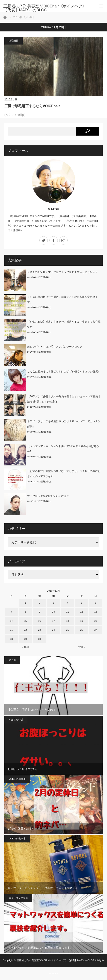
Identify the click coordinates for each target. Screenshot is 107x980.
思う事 (12, 660)
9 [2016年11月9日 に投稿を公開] (39, 612)
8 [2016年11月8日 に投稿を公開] (25, 612)
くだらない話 (16, 720)
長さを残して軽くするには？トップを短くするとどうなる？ (63, 272)
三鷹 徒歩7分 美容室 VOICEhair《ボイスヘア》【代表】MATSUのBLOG (56, 960)
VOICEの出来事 (17, 779)
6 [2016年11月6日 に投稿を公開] (96, 603)
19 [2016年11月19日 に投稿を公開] (82, 621)
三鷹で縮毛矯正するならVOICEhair (32, 106)
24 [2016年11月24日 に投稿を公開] (53, 630)
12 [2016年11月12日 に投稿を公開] (82, 612)
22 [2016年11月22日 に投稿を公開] (25, 630)
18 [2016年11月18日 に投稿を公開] (68, 621)
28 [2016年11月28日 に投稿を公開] (11, 639)
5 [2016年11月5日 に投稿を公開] (82, 603)
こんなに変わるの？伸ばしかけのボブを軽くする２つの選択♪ (63, 372)
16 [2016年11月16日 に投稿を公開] (39, 621)
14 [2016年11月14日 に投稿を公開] (11, 621)
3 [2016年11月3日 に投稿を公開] (53, 603)
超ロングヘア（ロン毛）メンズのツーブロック (55, 347)
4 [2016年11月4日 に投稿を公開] (68, 603)
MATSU (53, 209)
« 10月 (25, 647)
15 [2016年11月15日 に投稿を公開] (25, 621)
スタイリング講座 (18, 898)
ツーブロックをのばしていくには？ (48, 496)
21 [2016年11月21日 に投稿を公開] (11, 630)
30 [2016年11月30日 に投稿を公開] (39, 639)
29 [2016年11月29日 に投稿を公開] (25, 639)
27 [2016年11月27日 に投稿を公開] (96, 630)
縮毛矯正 (14, 41)
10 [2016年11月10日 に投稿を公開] (53, 612)
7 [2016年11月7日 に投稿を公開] (11, 612)
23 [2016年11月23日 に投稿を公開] (39, 630)
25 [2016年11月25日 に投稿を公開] (68, 630)
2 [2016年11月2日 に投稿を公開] (39, 603)
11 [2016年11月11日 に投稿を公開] (68, 612)
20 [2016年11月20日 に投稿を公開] (96, 621)
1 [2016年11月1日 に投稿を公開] (25, 603)
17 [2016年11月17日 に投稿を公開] (53, 621)
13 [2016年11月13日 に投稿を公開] (96, 612)
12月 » (82, 647)
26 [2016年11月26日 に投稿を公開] (82, 630)
